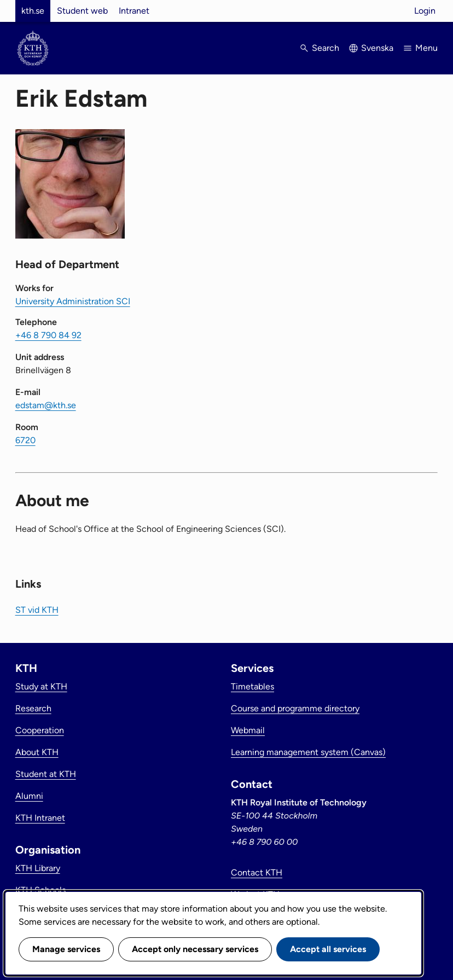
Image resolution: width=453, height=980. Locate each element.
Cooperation (40, 730)
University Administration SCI (73, 301)
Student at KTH (46, 774)
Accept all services (328, 949)
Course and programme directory (295, 708)
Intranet (134, 11)
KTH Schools (40, 890)
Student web (82, 11)
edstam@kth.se (46, 405)
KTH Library (38, 868)
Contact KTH (257, 872)
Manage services (66, 949)
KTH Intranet (40, 818)
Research (33, 708)
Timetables (252, 686)
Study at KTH (41, 686)
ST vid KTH (37, 610)
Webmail (248, 730)
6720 (25, 440)
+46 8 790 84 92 (48, 335)
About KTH (37, 752)
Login (425, 11)
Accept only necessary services (195, 949)
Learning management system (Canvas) (308, 752)
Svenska (377, 48)
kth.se (33, 11)
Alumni (29, 796)
